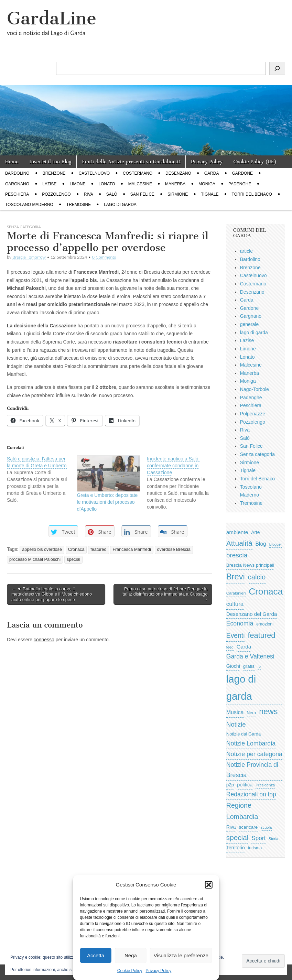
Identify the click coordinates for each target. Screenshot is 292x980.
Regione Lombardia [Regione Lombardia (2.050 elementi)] (242, 811)
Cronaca (76, 549)
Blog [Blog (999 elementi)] (261, 544)
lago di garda (120, 205)
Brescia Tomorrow (29, 257)
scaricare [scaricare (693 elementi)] (248, 827)
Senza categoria (257, 454)
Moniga (207, 184)
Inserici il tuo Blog (50, 162)
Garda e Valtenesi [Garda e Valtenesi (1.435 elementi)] (250, 656)
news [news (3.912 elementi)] (268, 711)
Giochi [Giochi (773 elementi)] (233, 666)
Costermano (138, 173)
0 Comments (104, 257)
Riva (89, 194)
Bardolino (17, 173)
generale (250, 324)
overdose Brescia (174, 549)
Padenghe (240, 184)
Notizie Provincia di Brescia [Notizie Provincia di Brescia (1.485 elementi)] (252, 770)
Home (12, 162)
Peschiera (17, 194)
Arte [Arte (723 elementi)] (255, 532)
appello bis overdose (42, 549)
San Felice (142, 194)
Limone (77, 184)
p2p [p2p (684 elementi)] (230, 785)
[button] (209, 885)
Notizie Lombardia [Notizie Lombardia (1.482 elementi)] (251, 743)
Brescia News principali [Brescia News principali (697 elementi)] (250, 565)
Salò (112, 194)
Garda (212, 173)
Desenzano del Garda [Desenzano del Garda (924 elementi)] (252, 614)
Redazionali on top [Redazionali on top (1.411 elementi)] (251, 794)
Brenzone (54, 173)
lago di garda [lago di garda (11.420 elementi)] (241, 687)
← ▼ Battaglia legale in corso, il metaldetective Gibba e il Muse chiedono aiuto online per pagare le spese (52, 594)
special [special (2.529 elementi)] (237, 837)
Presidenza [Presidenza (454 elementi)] (265, 785)
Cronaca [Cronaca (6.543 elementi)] (266, 591)
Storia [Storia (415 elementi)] (273, 839)
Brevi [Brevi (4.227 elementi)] (236, 576)
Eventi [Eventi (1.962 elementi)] (236, 635)
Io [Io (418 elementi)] (259, 666)
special (73, 559)
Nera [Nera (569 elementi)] (251, 713)
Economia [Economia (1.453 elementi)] (240, 623)
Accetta (96, 955)
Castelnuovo (94, 173)
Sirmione (178, 194)
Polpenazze (253, 414)
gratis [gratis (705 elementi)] (249, 666)
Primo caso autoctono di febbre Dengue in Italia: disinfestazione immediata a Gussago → (165, 594)
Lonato (107, 184)
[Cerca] (277, 68)
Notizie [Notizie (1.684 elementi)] (236, 724)
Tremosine (79, 205)
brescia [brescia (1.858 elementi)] (237, 555)
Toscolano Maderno (29, 205)
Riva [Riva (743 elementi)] (231, 827)
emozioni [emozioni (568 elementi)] (265, 624)
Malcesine (140, 184)
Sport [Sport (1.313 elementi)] (258, 838)
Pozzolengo (56, 194)
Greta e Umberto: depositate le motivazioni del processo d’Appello (107, 502)
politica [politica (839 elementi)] (245, 785)
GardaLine (52, 18)
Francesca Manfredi (132, 549)
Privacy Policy (159, 971)
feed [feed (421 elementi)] (230, 647)
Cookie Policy (130, 971)
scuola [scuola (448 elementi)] (266, 827)
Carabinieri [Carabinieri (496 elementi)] (236, 593)
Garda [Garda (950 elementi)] (244, 647)
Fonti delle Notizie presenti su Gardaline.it (131, 162)
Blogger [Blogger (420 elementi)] (276, 544)
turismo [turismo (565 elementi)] (255, 848)
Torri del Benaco (252, 194)
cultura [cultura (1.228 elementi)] (235, 604)
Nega (131, 955)
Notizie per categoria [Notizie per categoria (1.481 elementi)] (254, 754)
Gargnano (17, 184)
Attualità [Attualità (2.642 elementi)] (239, 543)
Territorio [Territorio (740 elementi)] (236, 848)
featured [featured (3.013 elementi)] (261, 635)
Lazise (49, 184)
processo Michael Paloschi (35, 559)
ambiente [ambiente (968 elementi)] (237, 532)
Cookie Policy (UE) (255, 162)
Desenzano (178, 173)
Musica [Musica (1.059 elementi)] (235, 712)
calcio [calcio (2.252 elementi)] (257, 577)
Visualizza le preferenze (181, 955)
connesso (44, 640)
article (246, 251)
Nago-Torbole (255, 389)
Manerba (175, 184)
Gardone (242, 173)
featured (98, 549)
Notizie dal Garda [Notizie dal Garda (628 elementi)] (244, 734)
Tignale (210, 194)
